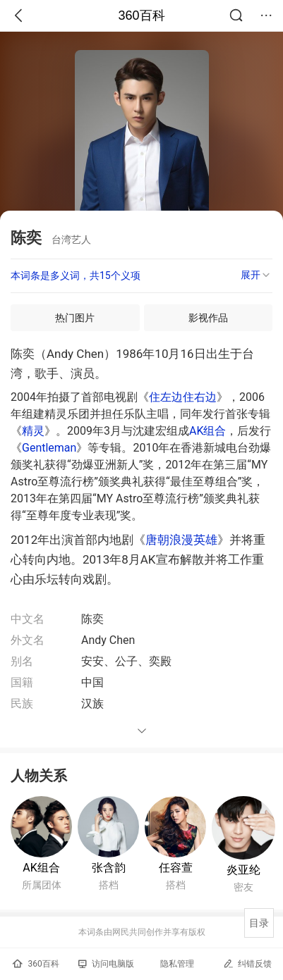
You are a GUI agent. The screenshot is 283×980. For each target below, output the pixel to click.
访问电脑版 (106, 964)
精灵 (33, 431)
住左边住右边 (183, 397)
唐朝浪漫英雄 (181, 540)
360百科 (141, 15)
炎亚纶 (243, 870)
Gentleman (49, 448)
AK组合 (207, 431)
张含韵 (109, 868)
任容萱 (176, 868)
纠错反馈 (247, 963)
